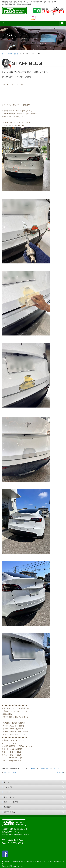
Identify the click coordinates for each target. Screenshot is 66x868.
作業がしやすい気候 (10, 772)
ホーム (6, 782)
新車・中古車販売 (11, 802)
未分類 (33, 769)
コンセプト (8, 787)
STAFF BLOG (9, 812)
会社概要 (7, 807)
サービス (7, 792)
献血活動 (60, 772)
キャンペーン (9, 797)
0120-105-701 (15, 840)
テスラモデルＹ (46, 769)
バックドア (56, 769)
